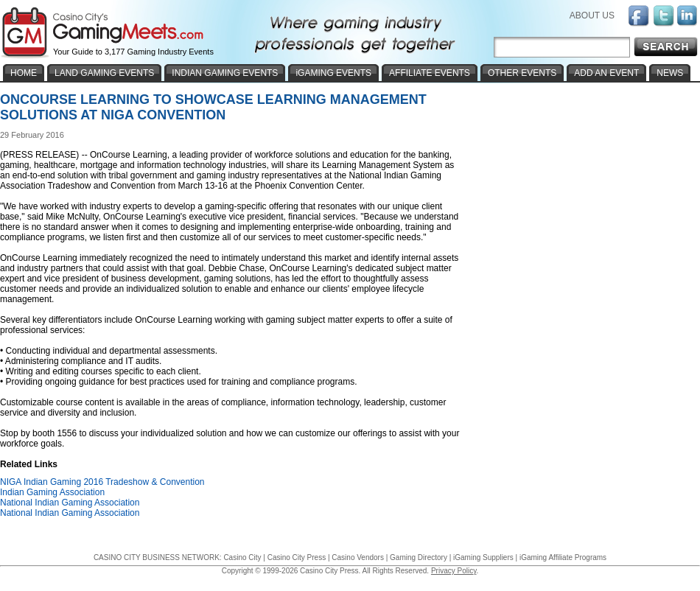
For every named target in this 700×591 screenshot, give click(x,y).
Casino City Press (297, 557)
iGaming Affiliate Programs (563, 557)
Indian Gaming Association (52, 492)
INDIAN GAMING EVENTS (225, 73)
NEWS (670, 73)
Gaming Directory (419, 557)
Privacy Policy (454, 571)
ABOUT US (592, 15)
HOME (24, 73)
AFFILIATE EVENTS (430, 73)
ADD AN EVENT (606, 73)
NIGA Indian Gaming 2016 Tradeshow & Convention (102, 482)
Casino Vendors (358, 557)
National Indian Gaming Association (70, 503)
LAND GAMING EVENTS (104, 73)
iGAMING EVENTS (333, 73)
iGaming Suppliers (483, 557)
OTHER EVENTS (522, 73)
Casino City (242, 557)
